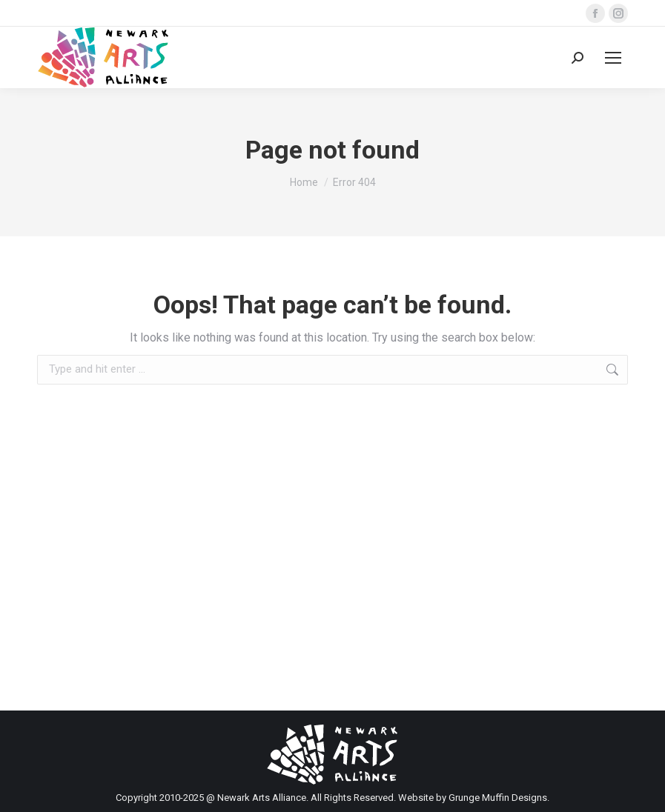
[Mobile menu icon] (613, 58)
